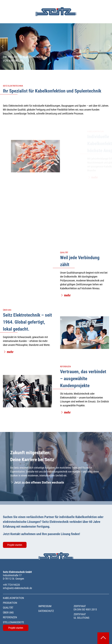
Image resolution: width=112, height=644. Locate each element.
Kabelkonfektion (13, 598)
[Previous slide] (3, 47)
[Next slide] (109, 47)
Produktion (10, 603)
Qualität (8, 608)
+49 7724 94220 (11, 585)
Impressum (45, 606)
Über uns (8, 613)
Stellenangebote (13, 622)
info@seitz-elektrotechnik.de (17, 588)
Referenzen (10, 617)
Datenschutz (46, 611)
